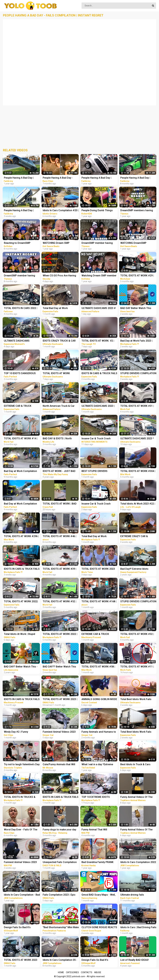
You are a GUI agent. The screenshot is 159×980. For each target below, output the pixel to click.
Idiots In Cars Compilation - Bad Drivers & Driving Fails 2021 (22, 895)
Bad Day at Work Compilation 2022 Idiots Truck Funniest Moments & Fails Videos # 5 (20, 504)
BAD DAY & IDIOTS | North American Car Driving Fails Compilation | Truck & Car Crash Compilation (58, 439)
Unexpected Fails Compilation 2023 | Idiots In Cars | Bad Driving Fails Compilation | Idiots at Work (60, 862)
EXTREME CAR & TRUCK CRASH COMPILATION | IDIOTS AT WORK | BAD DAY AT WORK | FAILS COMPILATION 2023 (21, 406)
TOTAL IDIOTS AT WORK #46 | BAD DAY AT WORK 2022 (59, 537)
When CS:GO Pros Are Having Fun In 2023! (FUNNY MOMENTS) (59, 276)
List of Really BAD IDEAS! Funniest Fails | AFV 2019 (135, 960)
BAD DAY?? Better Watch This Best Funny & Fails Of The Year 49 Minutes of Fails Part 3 (60, 667)
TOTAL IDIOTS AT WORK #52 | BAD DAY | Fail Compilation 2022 (59, 602)
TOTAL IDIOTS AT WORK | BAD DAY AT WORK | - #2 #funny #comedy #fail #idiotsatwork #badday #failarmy (60, 504)
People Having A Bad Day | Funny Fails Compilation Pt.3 (136, 178)
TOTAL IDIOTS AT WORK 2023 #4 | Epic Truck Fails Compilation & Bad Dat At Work (21, 960)
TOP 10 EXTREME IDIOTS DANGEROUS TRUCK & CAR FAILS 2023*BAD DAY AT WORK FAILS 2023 (99, 797)
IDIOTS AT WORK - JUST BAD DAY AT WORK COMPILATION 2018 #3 (59, 471)
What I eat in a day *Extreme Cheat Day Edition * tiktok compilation (97, 765)
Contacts (87, 972)
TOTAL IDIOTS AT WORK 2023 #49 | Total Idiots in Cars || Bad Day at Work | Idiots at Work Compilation (99, 569)
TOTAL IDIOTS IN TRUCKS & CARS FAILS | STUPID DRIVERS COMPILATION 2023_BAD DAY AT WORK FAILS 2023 (21, 797)
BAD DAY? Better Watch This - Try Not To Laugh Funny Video (21, 667)
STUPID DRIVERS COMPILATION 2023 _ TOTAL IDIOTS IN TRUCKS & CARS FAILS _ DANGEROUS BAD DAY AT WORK (138, 602)
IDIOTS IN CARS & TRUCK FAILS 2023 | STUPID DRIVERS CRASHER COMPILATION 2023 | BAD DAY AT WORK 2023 (99, 374)
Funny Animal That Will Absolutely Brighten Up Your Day (97, 830)
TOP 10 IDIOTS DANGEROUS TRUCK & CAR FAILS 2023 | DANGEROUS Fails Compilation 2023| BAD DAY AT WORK (21, 374)
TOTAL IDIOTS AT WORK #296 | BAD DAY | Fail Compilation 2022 (21, 537)
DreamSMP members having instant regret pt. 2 (137, 211)
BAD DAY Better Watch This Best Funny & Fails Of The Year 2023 (138, 308)
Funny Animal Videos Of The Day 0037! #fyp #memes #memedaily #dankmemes (136, 830)
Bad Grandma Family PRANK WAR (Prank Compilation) (98, 862)
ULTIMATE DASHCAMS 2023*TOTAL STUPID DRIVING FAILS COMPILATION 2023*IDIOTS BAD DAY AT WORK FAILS (21, 341)
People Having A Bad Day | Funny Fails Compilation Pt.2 (98, 178)
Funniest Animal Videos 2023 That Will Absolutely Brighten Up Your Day (59, 732)
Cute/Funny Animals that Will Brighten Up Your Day (59, 765)
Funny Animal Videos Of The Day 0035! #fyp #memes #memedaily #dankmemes (136, 797)
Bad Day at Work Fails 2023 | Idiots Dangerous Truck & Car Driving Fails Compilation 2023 (138, 341)
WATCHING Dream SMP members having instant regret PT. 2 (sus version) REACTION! (60, 243)
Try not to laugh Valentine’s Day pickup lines (22, 765)
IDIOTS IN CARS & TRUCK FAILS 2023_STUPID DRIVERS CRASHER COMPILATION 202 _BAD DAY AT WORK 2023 (61, 797)
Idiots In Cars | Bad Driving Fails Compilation (138, 928)
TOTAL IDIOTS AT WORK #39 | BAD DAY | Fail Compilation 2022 (59, 569)
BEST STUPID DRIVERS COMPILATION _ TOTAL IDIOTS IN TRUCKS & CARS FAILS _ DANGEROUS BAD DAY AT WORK (99, 471)
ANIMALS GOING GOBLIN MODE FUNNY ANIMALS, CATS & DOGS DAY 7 (99, 700)
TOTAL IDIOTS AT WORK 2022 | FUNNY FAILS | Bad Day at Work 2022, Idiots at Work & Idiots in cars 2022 (60, 634)
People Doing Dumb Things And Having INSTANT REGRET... (99, 211)
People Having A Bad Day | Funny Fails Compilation (19, 178)
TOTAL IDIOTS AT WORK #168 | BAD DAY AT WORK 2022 (99, 602)
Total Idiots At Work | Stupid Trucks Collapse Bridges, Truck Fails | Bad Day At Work (22, 634)
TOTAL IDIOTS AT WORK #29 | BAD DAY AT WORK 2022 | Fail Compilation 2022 (137, 276)
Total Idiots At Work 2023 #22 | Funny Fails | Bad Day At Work (138, 504)
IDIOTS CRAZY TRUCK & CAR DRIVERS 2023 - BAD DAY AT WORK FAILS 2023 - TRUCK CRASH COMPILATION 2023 (59, 341)
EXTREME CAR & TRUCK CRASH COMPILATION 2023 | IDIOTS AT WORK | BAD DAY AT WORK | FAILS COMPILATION (99, 634)
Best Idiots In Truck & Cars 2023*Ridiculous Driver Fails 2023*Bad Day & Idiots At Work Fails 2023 (138, 765)
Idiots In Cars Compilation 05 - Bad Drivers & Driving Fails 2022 (60, 960)
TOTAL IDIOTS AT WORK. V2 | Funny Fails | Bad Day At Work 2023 (98, 341)
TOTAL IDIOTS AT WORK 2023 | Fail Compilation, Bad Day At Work (60, 700)
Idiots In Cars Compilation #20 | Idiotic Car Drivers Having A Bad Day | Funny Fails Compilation (61, 211)
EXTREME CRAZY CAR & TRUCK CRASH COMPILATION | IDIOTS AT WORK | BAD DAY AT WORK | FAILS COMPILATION (138, 537)
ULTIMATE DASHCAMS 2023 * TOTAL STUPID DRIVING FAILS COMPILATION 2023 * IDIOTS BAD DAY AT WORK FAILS (137, 439)
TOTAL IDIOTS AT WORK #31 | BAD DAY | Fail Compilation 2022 (137, 406)
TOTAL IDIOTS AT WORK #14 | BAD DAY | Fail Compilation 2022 (21, 439)
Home (61, 972)
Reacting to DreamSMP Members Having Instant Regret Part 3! (22, 243)
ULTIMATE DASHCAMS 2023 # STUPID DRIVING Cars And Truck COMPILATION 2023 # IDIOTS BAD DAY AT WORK (99, 308)
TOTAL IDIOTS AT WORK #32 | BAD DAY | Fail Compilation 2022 (137, 634)
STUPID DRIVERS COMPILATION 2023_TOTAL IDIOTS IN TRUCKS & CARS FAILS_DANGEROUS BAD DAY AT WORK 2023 (138, 374)
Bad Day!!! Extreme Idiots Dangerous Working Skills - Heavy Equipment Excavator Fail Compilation (136, 569)
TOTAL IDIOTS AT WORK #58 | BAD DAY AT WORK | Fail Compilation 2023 (98, 667)
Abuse (98, 972)
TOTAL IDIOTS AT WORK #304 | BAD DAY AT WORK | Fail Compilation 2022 (138, 471)
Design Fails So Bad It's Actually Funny (17, 928)
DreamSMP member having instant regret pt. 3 (19, 276)
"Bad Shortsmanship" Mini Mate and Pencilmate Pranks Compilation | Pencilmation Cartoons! (61, 928)
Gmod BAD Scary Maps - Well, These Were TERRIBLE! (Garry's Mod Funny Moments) (99, 895)
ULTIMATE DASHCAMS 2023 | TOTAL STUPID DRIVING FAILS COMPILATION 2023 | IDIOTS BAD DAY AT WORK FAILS (99, 406)
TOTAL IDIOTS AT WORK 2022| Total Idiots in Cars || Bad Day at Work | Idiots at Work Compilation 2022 (22, 602)
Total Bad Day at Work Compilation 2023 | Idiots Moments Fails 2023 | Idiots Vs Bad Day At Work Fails (60, 308)
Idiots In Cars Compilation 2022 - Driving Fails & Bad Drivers (138, 862)
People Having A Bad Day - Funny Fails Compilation (58, 178)
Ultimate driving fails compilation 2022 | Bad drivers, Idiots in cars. (138, 895)
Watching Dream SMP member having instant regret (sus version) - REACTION (99, 276)
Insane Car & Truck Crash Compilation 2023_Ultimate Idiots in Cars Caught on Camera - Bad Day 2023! (97, 439)
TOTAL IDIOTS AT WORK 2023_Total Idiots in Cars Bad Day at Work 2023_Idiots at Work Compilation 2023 (59, 374)
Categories (72, 972)
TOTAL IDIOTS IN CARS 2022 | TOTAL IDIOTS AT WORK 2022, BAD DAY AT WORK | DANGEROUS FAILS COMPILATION (21, 308)
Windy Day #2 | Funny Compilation (16, 732)
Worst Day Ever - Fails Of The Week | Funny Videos (21, 830)
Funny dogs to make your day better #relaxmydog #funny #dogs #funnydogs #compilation (59, 830)
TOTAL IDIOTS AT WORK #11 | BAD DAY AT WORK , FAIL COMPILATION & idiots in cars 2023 (137, 667)
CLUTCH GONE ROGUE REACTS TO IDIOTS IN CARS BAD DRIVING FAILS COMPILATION (99, 928)
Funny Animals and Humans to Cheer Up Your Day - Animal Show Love (99, 732)
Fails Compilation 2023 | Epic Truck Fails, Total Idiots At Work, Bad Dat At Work (59, 895)
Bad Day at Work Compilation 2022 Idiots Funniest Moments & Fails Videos (21, 471)
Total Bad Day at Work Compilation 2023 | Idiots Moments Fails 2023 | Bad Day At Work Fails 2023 (99, 537)
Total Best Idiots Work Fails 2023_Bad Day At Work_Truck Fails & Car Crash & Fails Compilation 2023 (137, 700)
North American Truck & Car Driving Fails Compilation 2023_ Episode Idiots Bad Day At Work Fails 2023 (60, 406)
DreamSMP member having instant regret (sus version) (97, 243)
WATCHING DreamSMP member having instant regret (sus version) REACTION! (137, 243)
